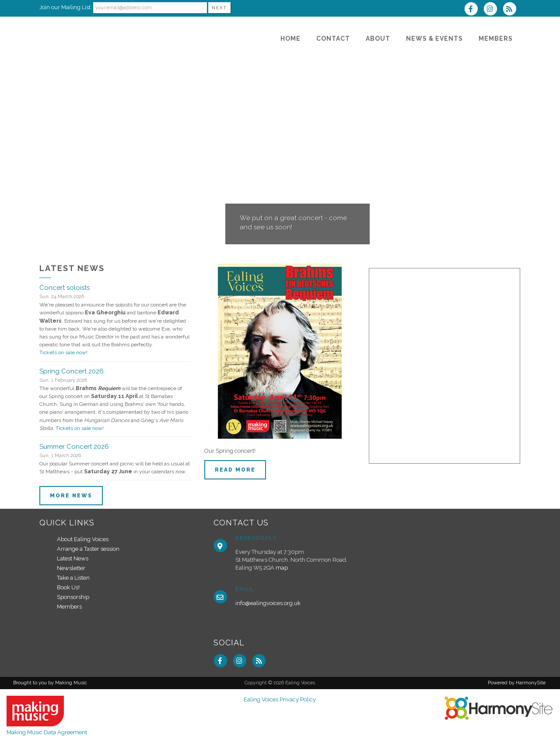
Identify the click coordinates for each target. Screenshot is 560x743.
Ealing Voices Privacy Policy (280, 699)
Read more (235, 470)
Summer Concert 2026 (74, 447)
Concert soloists (65, 288)
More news (71, 496)
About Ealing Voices (83, 539)
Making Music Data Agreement (47, 732)
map (282, 568)
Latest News (73, 558)
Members (69, 607)
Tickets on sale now (63, 352)
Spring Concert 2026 (72, 371)
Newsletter (71, 568)
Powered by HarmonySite (517, 683)
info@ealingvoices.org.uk (268, 603)
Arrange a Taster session (88, 549)
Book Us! (68, 587)
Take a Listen (73, 578)
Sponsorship (73, 597)
